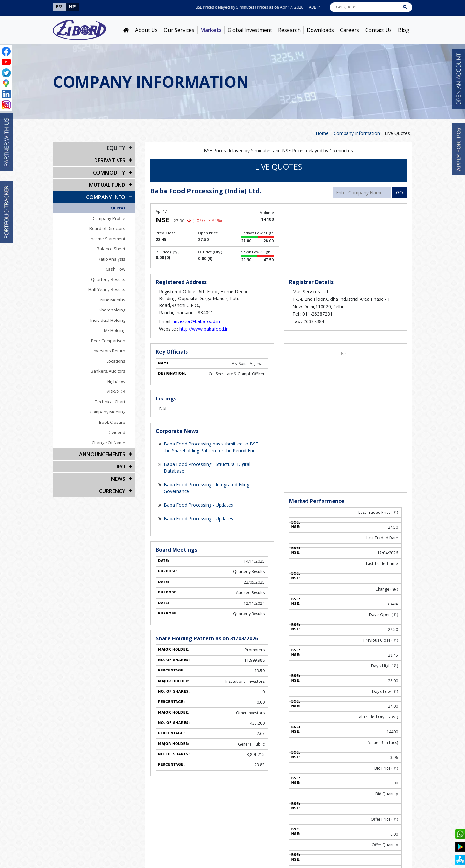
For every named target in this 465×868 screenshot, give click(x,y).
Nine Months (113, 300)
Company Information (357, 133)
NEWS (118, 479)
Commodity (109, 173)
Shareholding (112, 310)
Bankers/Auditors (108, 371)
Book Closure (112, 422)
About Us (146, 30)
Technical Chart (110, 402)
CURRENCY (112, 491)
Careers (350, 30)
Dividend (117, 432)
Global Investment (250, 30)
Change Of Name (108, 443)
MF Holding (115, 330)
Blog (404, 30)
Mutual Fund (107, 185)
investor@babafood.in (197, 321)
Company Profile (109, 218)
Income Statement (108, 239)
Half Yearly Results (107, 289)
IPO (121, 467)
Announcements (102, 454)
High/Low (116, 381)
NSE (345, 354)
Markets (211, 30)
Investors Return (109, 351)
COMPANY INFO (106, 197)
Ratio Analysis (112, 259)
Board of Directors (107, 228)
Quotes (118, 208)
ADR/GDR (116, 391)
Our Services (179, 30)
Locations (116, 361)
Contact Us (379, 30)
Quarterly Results (108, 279)
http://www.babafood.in (204, 329)
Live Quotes (397, 133)
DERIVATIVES (110, 160)
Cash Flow (115, 269)
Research (289, 30)
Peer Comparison (108, 341)
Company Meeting (108, 412)
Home (322, 133)
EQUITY (116, 148)
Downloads (320, 30)
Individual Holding (108, 320)
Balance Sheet (111, 249)
